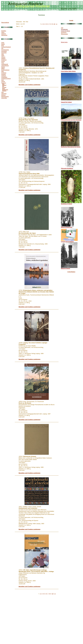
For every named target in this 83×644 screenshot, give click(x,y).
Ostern (3, 32)
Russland (3, 74)
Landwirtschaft (5, 64)
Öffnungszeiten (64, 34)
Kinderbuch (4, 60)
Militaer (3, 69)
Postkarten (4, 73)
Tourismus (4, 83)
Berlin (3, 46)
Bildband (4, 85)
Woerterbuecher (5, 97)
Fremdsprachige (5, 50)
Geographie (4, 51)
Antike (3, 43)
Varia (3, 92)
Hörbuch (3, 57)
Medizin (3, 67)
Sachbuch (4, 76)
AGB (62, 28)
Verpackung (64, 32)
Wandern (4, 91)
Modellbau (4, 31)
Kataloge (3, 58)
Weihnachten (4, 35)
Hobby (3, 56)
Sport (3, 80)
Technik (3, 81)
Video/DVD (4, 94)
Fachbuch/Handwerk (6, 47)
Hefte (3, 54)
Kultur (3, 63)
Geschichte (4, 53)
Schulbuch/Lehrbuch (6, 79)
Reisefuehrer (5, 90)
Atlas (3, 84)
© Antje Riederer (71, 272)
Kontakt (71, 20)
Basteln (3, 44)
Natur (3, 71)
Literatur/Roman (5, 66)
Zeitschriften (4, 98)
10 (54, 24)
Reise (3, 89)
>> (57, 24)
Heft (3, 86)
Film (2, 48)
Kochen (3, 61)
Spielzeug (4, 34)
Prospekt (4, 87)
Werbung (3, 95)
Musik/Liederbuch (5, 70)
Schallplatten (4, 77)
